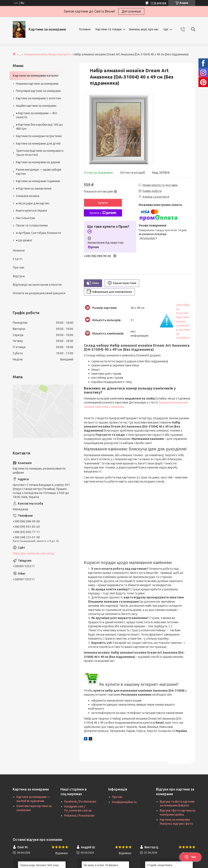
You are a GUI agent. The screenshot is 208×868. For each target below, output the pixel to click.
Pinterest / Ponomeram (79, 816)
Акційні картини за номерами (36, 106)
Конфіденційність (124, 802)
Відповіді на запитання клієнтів (37, 285)
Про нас (19, 267)
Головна (85, 29)
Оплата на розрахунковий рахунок (39, 293)
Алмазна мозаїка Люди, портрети (47, 54)
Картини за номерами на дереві (38, 162)
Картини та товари (109, 29)
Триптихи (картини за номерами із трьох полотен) (40, 153)
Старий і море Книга (160, 865)
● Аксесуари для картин (33, 203)
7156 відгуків (158, 3)
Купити (103, 203)
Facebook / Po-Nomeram (80, 802)
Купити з (103, 213)
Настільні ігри (25, 218)
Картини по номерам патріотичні (39, 136)
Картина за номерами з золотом (38, 98)
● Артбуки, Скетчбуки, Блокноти (38, 233)
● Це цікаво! (24, 240)
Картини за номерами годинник (38, 181)
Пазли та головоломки (32, 225)
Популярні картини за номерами (38, 91)
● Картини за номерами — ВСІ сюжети (37, 115)
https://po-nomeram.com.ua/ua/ (34, 553)
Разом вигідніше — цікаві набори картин (39, 172)
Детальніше (131, 11)
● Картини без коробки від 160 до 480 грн (39, 127)
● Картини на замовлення (34, 189)
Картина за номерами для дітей (38, 143)
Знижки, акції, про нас (144, 29)
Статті (18, 259)
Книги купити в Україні (31, 211)
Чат (190, 857)
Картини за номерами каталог (36, 75)
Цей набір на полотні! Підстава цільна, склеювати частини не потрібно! (183, 321)
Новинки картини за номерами (37, 84)
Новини (19, 250)
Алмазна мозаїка (28, 196)
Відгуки (19, 276)
